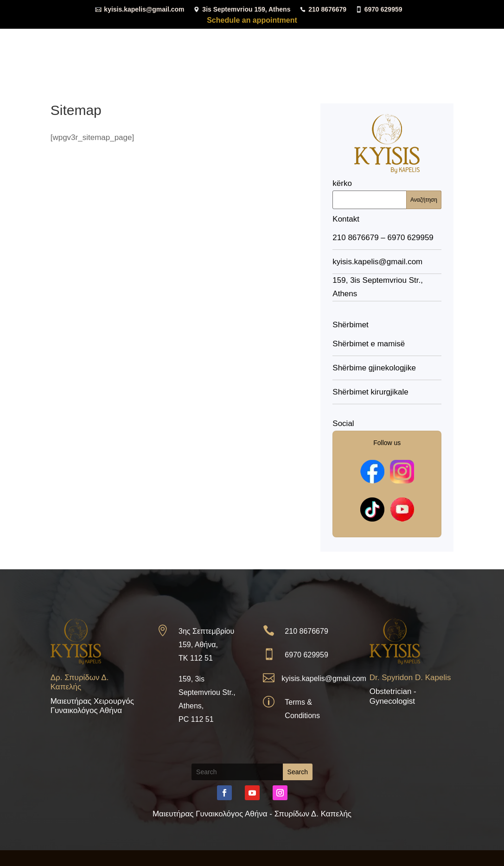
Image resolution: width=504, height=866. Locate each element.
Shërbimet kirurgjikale (370, 392)
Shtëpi (178, 24)
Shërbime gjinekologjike (374, 368)
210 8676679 (323, 9)
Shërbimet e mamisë (369, 344)
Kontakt (440, 24)
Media (396, 24)
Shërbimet (282, 24)
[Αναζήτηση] (387, 200)
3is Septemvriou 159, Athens (242, 9)
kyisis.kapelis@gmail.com (139, 9)
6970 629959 (379, 9)
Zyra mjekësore (348, 24)
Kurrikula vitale (227, 24)
